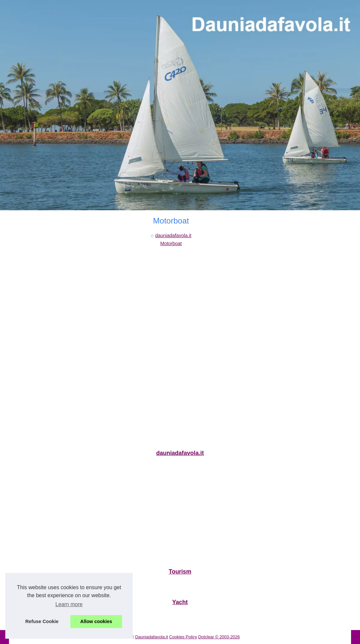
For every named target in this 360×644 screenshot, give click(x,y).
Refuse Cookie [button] (42, 621)
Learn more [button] (69, 604)
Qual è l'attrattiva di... (31, 616)
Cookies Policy (183, 637)
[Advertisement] (171, 298)
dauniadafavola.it (173, 235)
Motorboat (171, 243)
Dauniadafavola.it (151, 637)
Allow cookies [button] (96, 621)
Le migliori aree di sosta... (36, 586)
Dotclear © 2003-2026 (219, 637)
